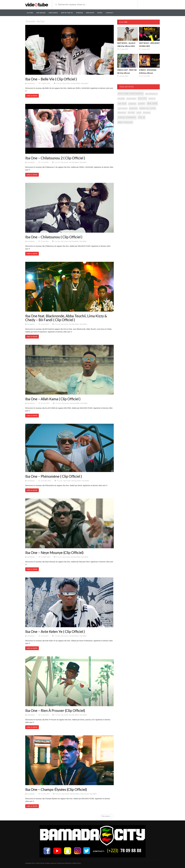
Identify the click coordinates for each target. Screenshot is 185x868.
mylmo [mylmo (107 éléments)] (131, 113)
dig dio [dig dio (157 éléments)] (142, 98)
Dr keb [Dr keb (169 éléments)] (122, 104)
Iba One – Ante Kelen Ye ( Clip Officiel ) (55, 631)
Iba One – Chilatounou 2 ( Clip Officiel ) (55, 158)
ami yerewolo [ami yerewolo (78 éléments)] (151, 94)
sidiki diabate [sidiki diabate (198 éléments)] (127, 117)
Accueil (30, 13)
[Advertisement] (139, 145)
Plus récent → (107, 816)
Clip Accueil (66, 83)
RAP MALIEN (41, 13)
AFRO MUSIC (53, 13)
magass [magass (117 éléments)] (133, 108)
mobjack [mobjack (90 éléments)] (122, 113)
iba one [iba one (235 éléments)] (152, 104)
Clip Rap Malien (75, 83)
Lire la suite (32, 96)
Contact (110, 13)
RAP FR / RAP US (67, 13)
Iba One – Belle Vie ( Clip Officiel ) (51, 79)
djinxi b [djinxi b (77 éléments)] (152, 99)
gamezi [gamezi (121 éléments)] (132, 104)
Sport (100, 13)
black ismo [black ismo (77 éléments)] (131, 99)
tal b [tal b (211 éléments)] (141, 117)
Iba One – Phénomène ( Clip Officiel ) (54, 476)
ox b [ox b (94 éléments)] (139, 113)
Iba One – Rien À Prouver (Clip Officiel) (55, 710)
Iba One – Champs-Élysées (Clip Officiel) (56, 789)
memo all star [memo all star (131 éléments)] (148, 108)
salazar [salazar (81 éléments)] (147, 113)
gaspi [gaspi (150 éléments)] (142, 104)
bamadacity (31, 83)
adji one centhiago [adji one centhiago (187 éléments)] (131, 94)
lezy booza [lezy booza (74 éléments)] (123, 108)
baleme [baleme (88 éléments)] (121, 99)
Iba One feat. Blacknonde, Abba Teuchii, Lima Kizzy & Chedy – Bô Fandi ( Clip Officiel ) (66, 318)
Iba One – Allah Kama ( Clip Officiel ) (53, 399)
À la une (59, 83)
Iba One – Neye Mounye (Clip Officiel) (54, 553)
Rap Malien (85, 83)
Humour (79, 13)
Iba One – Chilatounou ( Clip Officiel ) (54, 237)
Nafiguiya (90, 13)
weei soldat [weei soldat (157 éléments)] (125, 122)
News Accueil (85, 794)
